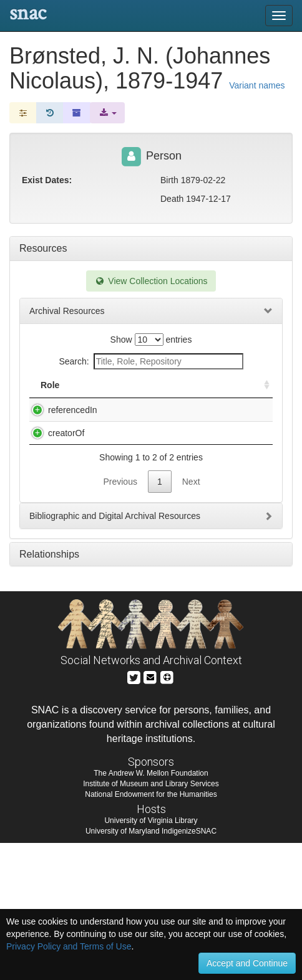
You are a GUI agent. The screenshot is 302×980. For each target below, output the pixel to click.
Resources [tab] (43, 248)
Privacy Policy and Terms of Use (69, 946)
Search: (151, 361)
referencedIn (60, 422)
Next (191, 619)
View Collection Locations (151, 281)
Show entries (151, 340)
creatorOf (54, 495)
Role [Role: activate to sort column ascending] (50, 397)
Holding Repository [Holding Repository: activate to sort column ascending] (210, 391)
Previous (120, 619)
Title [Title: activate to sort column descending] (111, 397)
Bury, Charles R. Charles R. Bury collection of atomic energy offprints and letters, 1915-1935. (129, 533)
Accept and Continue (247, 963)
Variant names (257, 85)
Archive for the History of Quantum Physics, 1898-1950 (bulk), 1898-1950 (133, 447)
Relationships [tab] (49, 691)
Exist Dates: (47, 180)
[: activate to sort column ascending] (261, 392)
